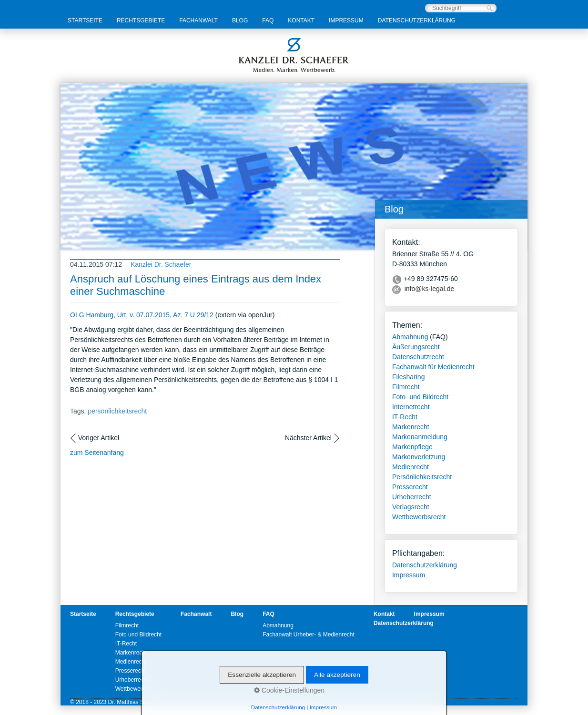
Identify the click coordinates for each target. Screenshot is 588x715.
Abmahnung (410, 337)
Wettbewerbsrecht (419, 517)
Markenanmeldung (420, 437)
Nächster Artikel (308, 438)
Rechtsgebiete (141, 20)
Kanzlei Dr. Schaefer (161, 264)
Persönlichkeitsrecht (422, 477)
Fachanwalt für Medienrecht (433, 367)
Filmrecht (406, 387)
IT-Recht (405, 417)
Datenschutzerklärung (417, 20)
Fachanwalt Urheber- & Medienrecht (309, 634)
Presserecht (410, 487)
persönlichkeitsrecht (117, 411)
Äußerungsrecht (416, 347)
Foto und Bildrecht (138, 634)
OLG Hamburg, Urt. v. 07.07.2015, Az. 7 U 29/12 (142, 315)
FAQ (268, 20)
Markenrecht (411, 427)
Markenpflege (412, 447)
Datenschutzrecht (418, 357)
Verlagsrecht (411, 507)
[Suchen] (490, 8)
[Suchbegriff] (461, 8)
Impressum (346, 20)
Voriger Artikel (99, 438)
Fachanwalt (198, 20)
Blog (240, 20)
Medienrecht (411, 467)
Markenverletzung (419, 457)
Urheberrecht (412, 497)
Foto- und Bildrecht (420, 397)
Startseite (85, 20)
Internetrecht (411, 407)
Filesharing (408, 377)
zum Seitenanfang (97, 453)
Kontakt (301, 20)
